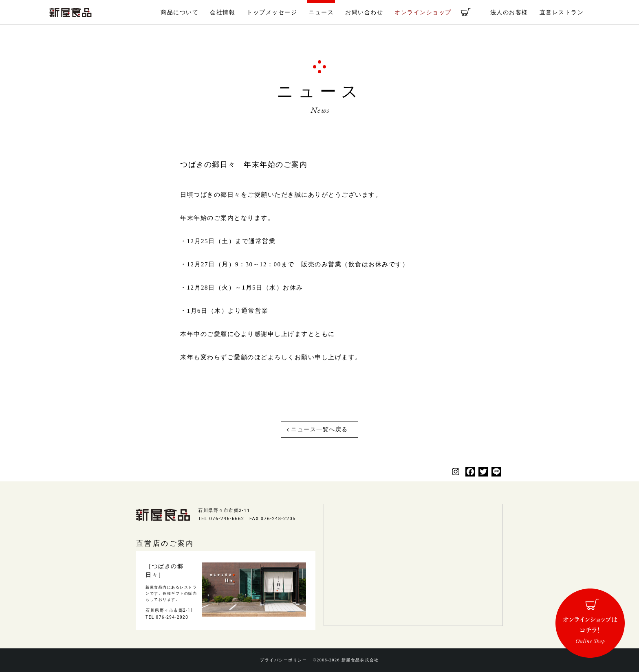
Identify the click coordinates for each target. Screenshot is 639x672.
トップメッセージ (289, 12)
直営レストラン (563, 12)
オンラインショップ (433, 12)
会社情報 (242, 12)
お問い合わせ (377, 12)
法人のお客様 (513, 12)
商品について (201, 12)
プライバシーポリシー (282, 660)
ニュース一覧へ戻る (319, 429)
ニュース (336, 12)
